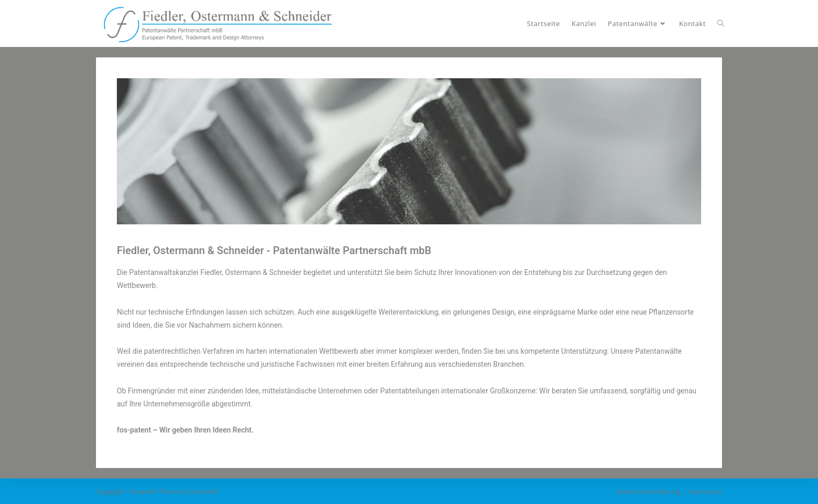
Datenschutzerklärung (648, 492)
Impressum (706, 492)
